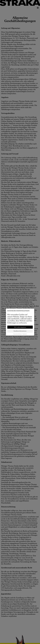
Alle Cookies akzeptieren (20, 327)
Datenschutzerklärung (17, 334)
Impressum (25, 334)
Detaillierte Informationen (20, 331)
